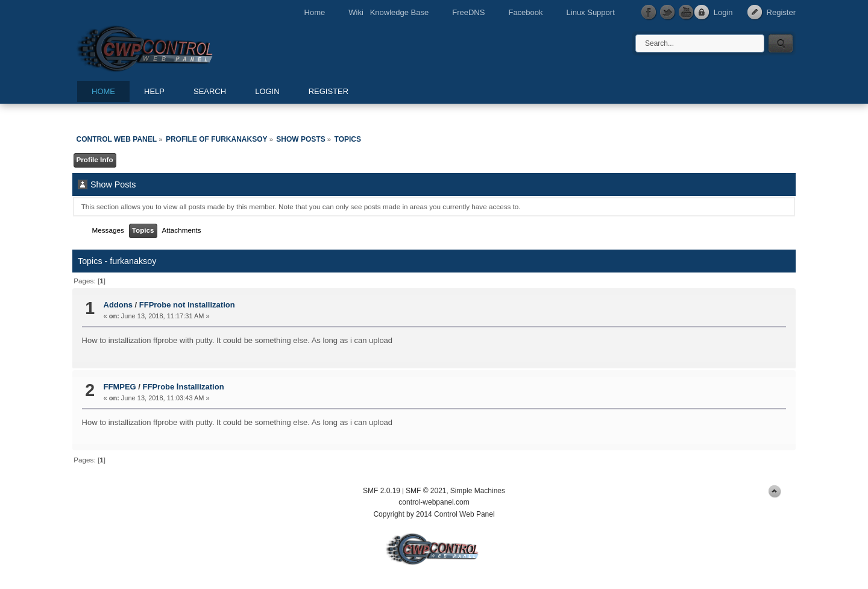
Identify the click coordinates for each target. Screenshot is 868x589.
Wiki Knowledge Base (388, 12)
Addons (118, 305)
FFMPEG (120, 387)
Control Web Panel (172, 47)
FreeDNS (468, 12)
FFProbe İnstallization (184, 387)
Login (723, 12)
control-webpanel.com (434, 502)
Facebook (525, 12)
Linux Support (591, 12)
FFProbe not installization (187, 305)
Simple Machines (478, 491)
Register (781, 12)
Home (315, 12)
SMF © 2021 (426, 491)
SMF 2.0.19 (382, 491)
